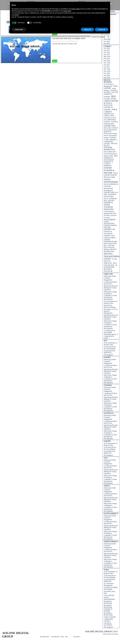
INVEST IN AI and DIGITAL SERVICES (111, 130)
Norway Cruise (109, 177)
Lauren (67, 41)
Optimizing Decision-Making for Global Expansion (111, 288)
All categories (108, 355)
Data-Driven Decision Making (110, 306)
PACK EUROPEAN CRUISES (111, 185)
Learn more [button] (19, 29)
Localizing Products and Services (110, 283)
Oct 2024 (107, 52)
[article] (51, 50)
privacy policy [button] (76, 9)
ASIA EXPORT (111, 87)
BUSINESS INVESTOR (108, 270)
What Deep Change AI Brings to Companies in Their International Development (110, 295)
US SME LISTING (110, 99)
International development (108, 189)
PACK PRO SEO (110, 152)
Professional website (110, 134)
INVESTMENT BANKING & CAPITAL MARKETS (109, 163)
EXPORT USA (109, 229)
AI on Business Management (109, 584)
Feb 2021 (107, 65)
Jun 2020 (107, 43)
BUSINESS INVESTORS (110, 195)
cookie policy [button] (67, 11)
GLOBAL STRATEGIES (111, 123)
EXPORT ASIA (110, 126)
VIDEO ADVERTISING (109, 223)
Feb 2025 (107, 48)
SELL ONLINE (109, 201)
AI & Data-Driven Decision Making (109, 247)
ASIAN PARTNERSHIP (111, 181)
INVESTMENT (110, 220)
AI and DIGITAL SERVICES (110, 261)
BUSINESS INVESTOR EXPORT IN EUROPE (108, 106)
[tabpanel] (100, 633)
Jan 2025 (107, 50)
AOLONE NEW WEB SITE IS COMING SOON (69, 39)
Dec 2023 (107, 61)
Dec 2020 (107, 69)
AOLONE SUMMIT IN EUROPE (111, 94)
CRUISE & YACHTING (108, 233)
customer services (58, 41)
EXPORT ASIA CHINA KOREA (110, 237)
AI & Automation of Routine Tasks (111, 302)
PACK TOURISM (110, 199)
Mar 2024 (107, 57)
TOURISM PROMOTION (109, 149)
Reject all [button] (87, 29)
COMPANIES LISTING (108, 143)
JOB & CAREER (110, 111)
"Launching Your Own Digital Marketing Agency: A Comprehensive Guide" (111, 334)
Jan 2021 (107, 67)
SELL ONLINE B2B (110, 264)
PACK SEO (108, 128)
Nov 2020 (107, 39)
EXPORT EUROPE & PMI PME (109, 170)
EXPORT (107, 259)
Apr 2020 (107, 77)
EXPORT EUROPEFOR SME (110, 241)
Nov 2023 (107, 63)
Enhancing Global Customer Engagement (110, 278)
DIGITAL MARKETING (110, 250)
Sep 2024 (107, 54)
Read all (55, 61)
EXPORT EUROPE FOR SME (110, 226)
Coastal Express (109, 211)
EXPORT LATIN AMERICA (111, 139)
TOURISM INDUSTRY (109, 208)
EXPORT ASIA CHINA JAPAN (109, 115)
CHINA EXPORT (111, 101)
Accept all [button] (102, 29)
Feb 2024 (107, 59)
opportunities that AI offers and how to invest (110, 215)
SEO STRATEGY (111, 157)
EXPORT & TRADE (108, 204)
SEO (113, 96)
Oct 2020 (107, 41)
